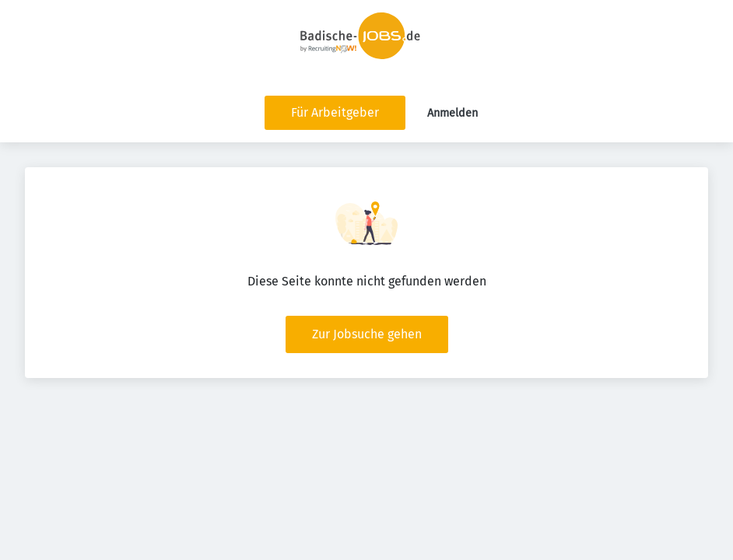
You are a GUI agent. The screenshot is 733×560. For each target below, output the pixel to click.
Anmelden (452, 113)
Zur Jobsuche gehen (367, 334)
